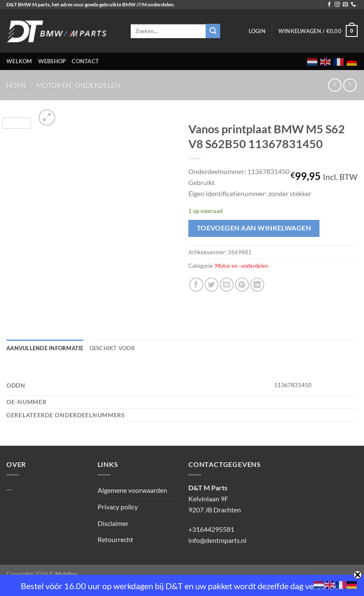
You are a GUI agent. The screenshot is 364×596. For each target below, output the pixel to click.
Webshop (52, 61)
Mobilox (66, 574)
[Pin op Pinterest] (242, 285)
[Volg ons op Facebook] (329, 5)
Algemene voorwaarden (132, 490)
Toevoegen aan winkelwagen (254, 228)
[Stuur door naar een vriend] (227, 285)
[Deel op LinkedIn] (257, 285)
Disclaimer (113, 523)
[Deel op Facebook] (196, 285)
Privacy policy (118, 507)
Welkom (19, 61)
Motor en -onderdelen (78, 85)
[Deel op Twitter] (211, 285)
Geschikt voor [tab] (112, 348)
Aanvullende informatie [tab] (45, 348)
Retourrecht (115, 539)
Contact (85, 61)
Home (17, 85)
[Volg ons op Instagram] (337, 5)
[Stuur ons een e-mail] (345, 5)
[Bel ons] (353, 5)
